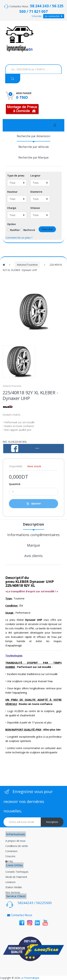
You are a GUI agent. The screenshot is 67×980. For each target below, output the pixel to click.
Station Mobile (14, 887)
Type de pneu (16, 176)
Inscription (52, 822)
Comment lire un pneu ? (19, 238)
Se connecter (54, 16)
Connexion (11, 851)
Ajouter (36, 503)
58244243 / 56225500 (35, 903)
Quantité (15, 484)
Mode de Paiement (16, 877)
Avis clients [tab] (33, 556)
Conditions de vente (17, 846)
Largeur (35, 176)
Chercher (47, 229)
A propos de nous (15, 841)
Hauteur (12, 192)
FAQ (9, 861)
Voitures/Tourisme (27, 265)
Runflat (13, 230)
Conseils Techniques (17, 872)
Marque (33, 546)
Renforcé (28, 230)
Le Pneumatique (30, 978)
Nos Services (13, 892)
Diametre (36, 192)
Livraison (10, 882)
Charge (12, 208)
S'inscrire (37, 16)
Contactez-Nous (20, 915)
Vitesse (35, 208)
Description (33, 525)
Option (11, 224)
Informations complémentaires (33, 535)
